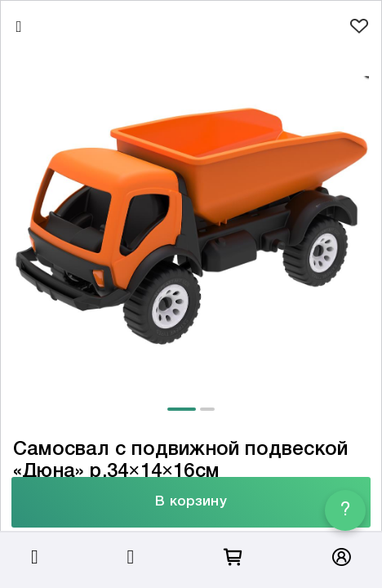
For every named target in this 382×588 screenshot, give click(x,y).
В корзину (191, 502)
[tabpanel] (191, 220)
